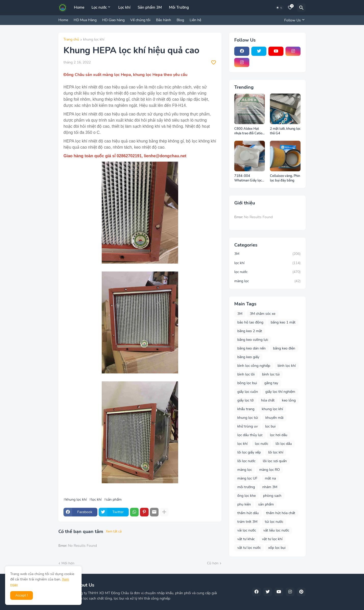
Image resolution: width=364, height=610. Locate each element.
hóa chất (268, 400)
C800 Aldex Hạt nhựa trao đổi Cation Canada (249, 131)
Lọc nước (99, 7)
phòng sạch (272, 496)
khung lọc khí (94, 40)
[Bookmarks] (290, 8)
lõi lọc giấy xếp (249, 452)
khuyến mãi (274, 418)
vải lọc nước (247, 530)
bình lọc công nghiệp (254, 366)
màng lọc (267, 281)
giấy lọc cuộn (248, 392)
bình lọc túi (271, 374)
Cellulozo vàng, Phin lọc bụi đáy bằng (285, 178)
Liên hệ (195, 20)
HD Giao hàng (113, 20)
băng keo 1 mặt (283, 322)
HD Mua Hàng (85, 20)
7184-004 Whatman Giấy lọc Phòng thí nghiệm (248, 178)
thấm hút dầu (248, 513)
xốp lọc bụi (277, 548)
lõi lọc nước (246, 461)
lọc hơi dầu (279, 435)
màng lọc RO (270, 470)
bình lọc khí (287, 366)
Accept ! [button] (22, 595)
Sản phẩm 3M (150, 7)
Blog (180, 20)
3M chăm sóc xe (263, 314)
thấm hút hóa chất (281, 513)
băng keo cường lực (253, 340)
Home (79, 7)
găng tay (271, 383)
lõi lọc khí (276, 452)
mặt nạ (270, 478)
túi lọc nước (274, 522)
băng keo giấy (248, 357)
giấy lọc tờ (245, 400)
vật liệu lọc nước (276, 530)
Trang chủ (71, 40)
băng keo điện (284, 348)
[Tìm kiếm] (301, 8)
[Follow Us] (294, 20)
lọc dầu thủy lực (250, 435)
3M (267, 254)
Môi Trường (179, 7)
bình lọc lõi (246, 374)
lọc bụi (270, 426)
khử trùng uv (248, 426)
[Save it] (214, 62)
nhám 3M (270, 487)
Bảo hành (164, 20)
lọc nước (267, 272)
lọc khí (96, 500)
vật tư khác (246, 539)
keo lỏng (289, 400)
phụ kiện (244, 504)
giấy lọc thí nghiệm (280, 392)
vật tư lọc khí (272, 539)
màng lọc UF (247, 478)
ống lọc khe (246, 496)
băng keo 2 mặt (250, 331)
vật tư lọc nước (249, 548)
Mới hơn (68, 563)
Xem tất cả (114, 531)
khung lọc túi (248, 418)
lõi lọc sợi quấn (275, 461)
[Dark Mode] (279, 8)
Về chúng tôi (140, 20)
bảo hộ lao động (250, 322)
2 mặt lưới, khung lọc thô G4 (285, 131)
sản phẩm (114, 500)
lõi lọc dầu (284, 444)
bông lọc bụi (247, 383)
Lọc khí (124, 7)
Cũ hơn (213, 563)
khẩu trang (246, 409)
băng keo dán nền (251, 348)
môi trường (246, 487)
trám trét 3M (247, 522)
